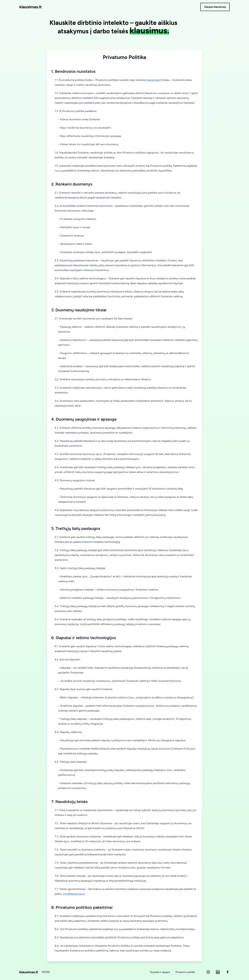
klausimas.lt (31, 7)
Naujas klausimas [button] (215, 7)
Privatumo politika (185, 972)
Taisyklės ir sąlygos (160, 972)
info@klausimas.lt (74, 894)
